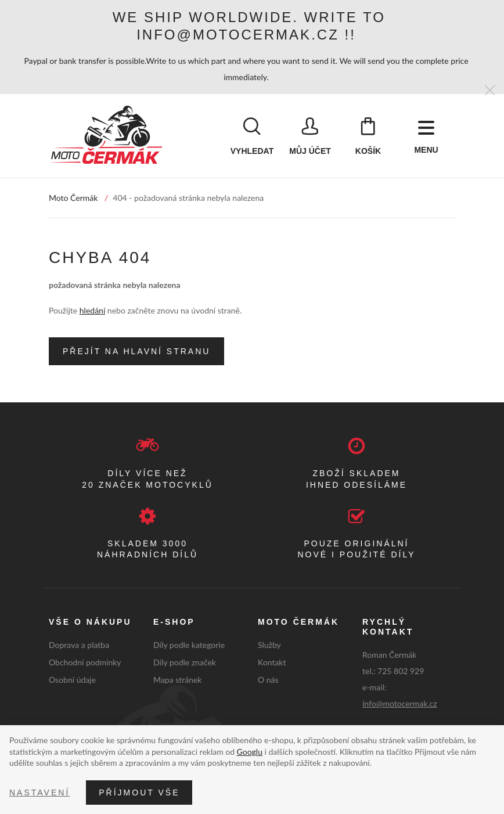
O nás (268, 680)
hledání (92, 311)
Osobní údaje (72, 680)
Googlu (250, 752)
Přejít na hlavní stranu (136, 352)
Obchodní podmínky (85, 663)
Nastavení (39, 793)
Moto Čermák (73, 198)
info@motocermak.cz (400, 703)
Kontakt (272, 663)
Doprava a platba (79, 645)
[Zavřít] (490, 91)
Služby (269, 645)
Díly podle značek (185, 663)
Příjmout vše (139, 793)
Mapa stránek (177, 680)
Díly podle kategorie (189, 645)
